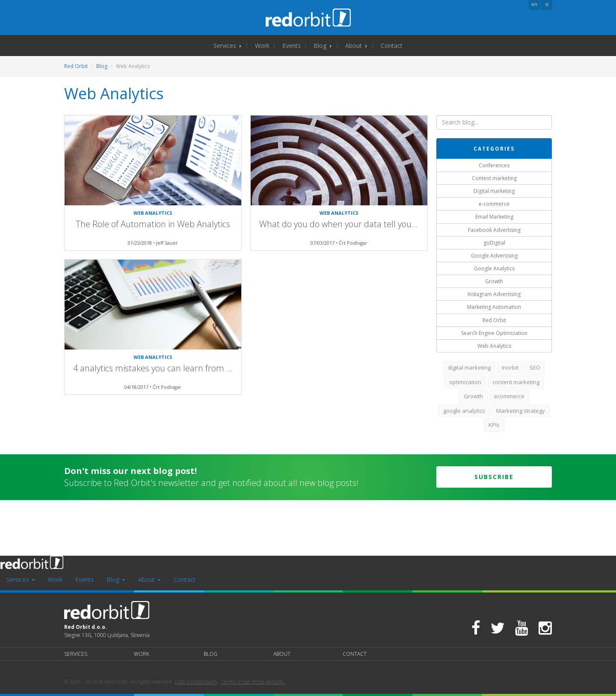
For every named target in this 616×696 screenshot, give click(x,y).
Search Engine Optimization (494, 333)
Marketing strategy (521, 411)
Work (262, 46)
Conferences (494, 165)
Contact (392, 46)
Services (227, 46)
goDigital (494, 243)
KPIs (494, 425)
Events (292, 46)
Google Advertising (494, 256)
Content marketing (494, 178)
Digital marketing (494, 191)
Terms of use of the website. (253, 682)
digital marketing (469, 367)
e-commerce (494, 204)
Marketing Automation (494, 307)
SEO (535, 367)
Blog (323, 46)
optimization (465, 382)
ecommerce (509, 396)
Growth (494, 281)
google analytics (464, 411)
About (356, 46)
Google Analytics (494, 268)
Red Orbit (76, 66)
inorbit (510, 367)
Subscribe (494, 477)
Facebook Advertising (494, 230)
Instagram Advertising (494, 294)
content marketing (516, 382)
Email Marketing (494, 217)
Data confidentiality (196, 682)
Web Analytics (494, 346)
